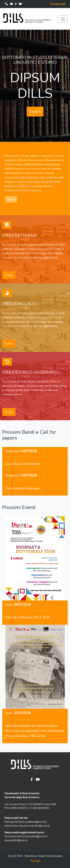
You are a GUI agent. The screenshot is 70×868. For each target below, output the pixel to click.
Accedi (35, 861)
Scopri (35, 111)
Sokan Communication (50, 856)
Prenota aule (58, 4)
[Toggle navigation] (63, 19)
